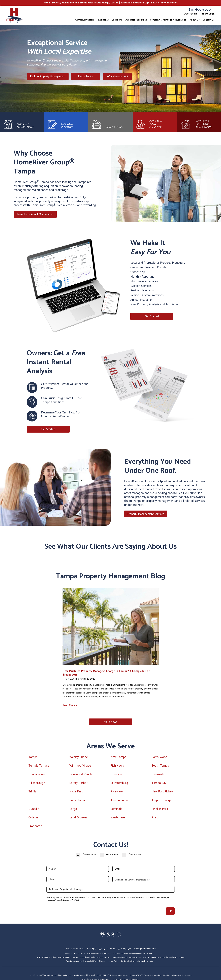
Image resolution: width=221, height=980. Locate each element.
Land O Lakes (78, 818)
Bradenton (35, 827)
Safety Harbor (78, 784)
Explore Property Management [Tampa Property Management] (48, 77)
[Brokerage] (155, 122)
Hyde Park (76, 792)
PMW (94, 962)
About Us (195, 20)
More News (110, 723)
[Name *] (78, 870)
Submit (170, 912)
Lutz (31, 801)
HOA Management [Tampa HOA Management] (115, 77)
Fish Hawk (117, 766)
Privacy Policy (113, 962)
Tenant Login (208, 14)
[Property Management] (22, 122)
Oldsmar (34, 818)
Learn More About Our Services (35, 215)
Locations (117, 20)
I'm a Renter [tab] (112, 855)
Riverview (117, 792)
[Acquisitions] (199, 122)
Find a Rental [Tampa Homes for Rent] (85, 77)
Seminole (116, 810)
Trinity (32, 792)
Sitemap (102, 962)
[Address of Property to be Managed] (111, 890)
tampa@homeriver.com (145, 949)
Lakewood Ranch (81, 775)
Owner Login (190, 14)
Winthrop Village (80, 766)
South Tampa (160, 766)
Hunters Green (38, 775)
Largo (73, 810)
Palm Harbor (78, 801)
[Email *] (144, 870)
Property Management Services (146, 515)
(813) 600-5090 (199, 10)
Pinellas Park (160, 810)
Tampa (33, 758)
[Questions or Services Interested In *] (144, 880)
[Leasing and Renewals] (66, 122)
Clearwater (159, 775)
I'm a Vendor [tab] (135, 855)
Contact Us (209, 20)
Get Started (152, 317)
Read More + (70, 706)
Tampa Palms (119, 801)
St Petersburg (119, 784)
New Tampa (118, 758)
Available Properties (136, 20)
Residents (103, 20)
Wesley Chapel (79, 758)
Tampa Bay (159, 784)
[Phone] (78, 880)
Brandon (116, 775)
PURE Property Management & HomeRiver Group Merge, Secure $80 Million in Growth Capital (111, 3)
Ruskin (156, 818)
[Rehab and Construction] (110, 122)
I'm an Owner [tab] (89, 855)
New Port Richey (162, 792)
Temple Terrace (39, 766)
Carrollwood (159, 758)
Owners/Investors (85, 20)
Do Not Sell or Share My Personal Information (138, 962)
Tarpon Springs (161, 801)
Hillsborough (37, 784)
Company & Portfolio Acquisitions (168, 20)
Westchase (118, 818)
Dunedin (34, 810)
